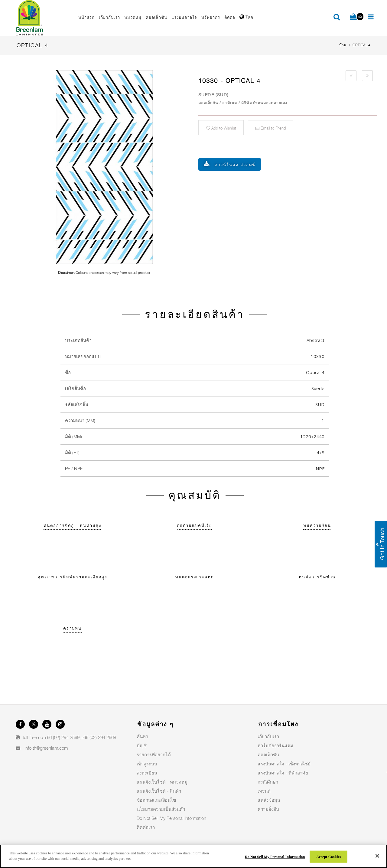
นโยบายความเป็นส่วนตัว (161, 809)
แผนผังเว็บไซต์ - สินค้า (159, 791)
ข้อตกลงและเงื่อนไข (156, 800)
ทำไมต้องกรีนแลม (275, 745)
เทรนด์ (264, 791)
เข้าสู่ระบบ (147, 764)
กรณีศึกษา (268, 782)
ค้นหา (142, 736)
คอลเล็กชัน (268, 755)
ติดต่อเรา (146, 827)
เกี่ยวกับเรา (268, 736)
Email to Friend (271, 128)
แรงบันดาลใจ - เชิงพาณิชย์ (284, 764)
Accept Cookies (329, 856)
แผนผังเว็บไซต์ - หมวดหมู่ (162, 782)
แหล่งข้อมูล (269, 800)
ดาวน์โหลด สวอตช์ (235, 165)
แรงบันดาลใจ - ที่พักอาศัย (283, 773)
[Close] (377, 856)
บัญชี (142, 745)
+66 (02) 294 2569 (62, 737)
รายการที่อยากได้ (154, 755)
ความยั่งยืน (268, 809)
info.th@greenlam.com (46, 748)
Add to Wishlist (221, 128)
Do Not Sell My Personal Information (171, 818)
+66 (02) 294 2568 (98, 737)
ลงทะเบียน (147, 773)
